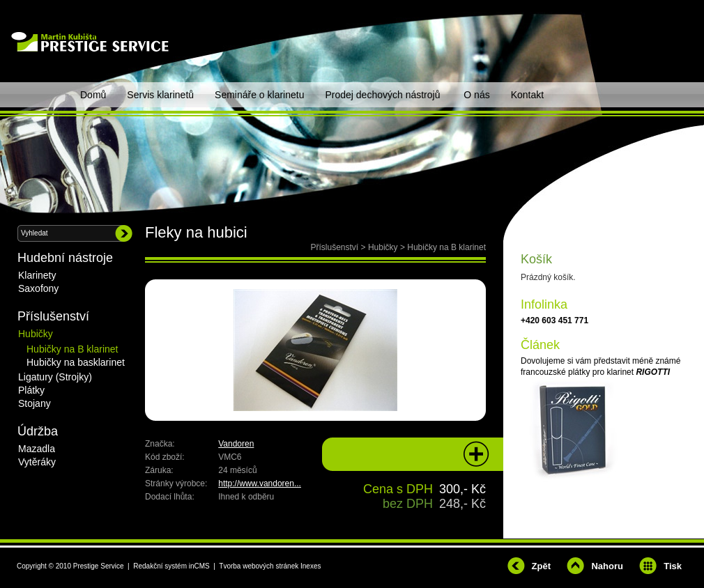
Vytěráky (37, 462)
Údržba (38, 431)
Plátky (31, 390)
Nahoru (607, 566)
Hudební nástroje (65, 258)
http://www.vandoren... (260, 483)
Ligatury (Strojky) (55, 377)
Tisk (673, 566)
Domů (93, 95)
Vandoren (236, 444)
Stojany (35, 403)
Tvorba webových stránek (259, 566)
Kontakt (527, 95)
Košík (536, 259)
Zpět (541, 566)
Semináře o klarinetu (259, 95)
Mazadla (37, 449)
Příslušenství (335, 247)
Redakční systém (160, 566)
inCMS (199, 566)
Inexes (311, 566)
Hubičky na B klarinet (446, 247)
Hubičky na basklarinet (76, 362)
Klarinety (37, 275)
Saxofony (38, 288)
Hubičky (383, 247)
